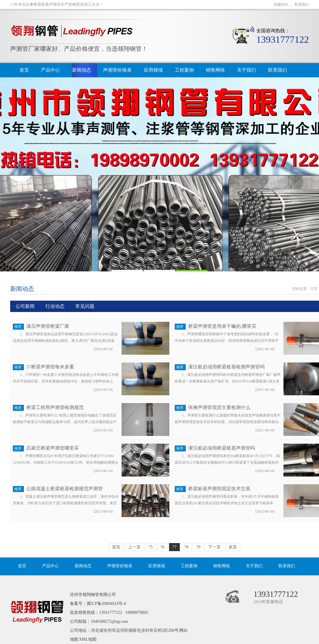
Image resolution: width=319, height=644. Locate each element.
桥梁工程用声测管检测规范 (55, 407)
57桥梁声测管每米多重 (50, 367)
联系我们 (302, 4)
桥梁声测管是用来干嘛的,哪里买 (222, 326)
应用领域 (153, 70)
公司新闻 (25, 306)
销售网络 (215, 70)
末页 (233, 547)
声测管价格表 (117, 70)
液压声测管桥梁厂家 (48, 326)
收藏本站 (281, 4)
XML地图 (88, 639)
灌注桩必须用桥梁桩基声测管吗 (222, 448)
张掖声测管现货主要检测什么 (219, 407)
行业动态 (55, 306)
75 (151, 547)
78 (186, 547)
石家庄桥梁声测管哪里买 (53, 448)
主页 (314, 289)
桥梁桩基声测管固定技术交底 (219, 489)
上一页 (134, 547)
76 (162, 547)
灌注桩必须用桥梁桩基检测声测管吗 (226, 367)
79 (198, 547)
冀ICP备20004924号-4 (106, 604)
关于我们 (246, 70)
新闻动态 (82, 70)
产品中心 (50, 70)
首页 (24, 70)
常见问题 (85, 306)
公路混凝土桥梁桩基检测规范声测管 (65, 489)
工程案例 (184, 70)
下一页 (214, 547)
